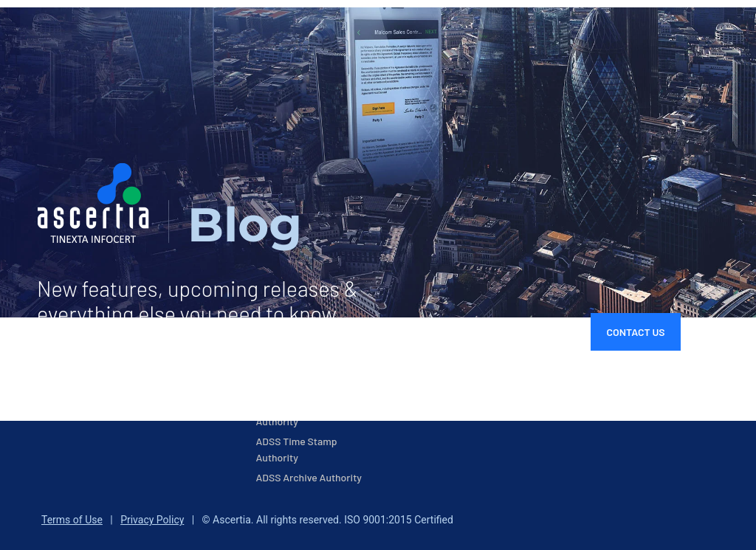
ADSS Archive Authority (309, 477)
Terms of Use (72, 520)
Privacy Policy (152, 520)
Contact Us (635, 332)
